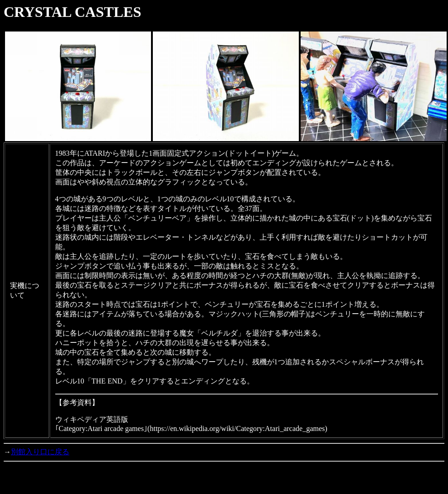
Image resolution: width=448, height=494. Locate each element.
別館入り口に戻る (40, 452)
